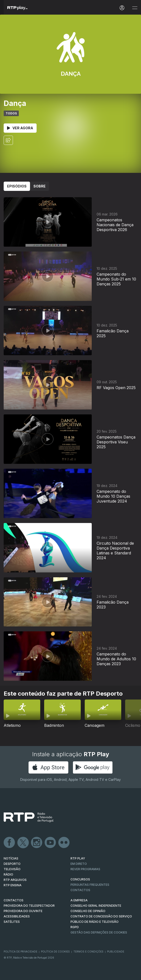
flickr (64, 843)
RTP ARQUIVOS (15, 880)
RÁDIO (8, 874)
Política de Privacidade (20, 952)
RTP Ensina (13, 885)
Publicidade (116, 952)
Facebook (10, 843)
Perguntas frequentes (90, 885)
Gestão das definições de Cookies (99, 932)
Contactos (80, 890)
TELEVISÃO (12, 869)
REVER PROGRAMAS (85, 869)
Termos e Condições (88, 952)
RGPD (75, 927)
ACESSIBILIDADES (17, 916)
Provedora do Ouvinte (23, 911)
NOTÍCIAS (11, 858)
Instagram (37, 843)
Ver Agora (20, 128)
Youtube (50, 843)
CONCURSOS (80, 879)
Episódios (17, 186)
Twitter (23, 843)
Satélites (12, 922)
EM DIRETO (79, 864)
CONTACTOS (14, 900)
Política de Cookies (55, 952)
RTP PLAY (78, 858)
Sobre (40, 186)
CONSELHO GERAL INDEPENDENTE (96, 906)
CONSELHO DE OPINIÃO (88, 911)
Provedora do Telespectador (29, 906)
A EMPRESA (79, 900)
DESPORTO (12, 864)
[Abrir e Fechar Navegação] (135, 8)
